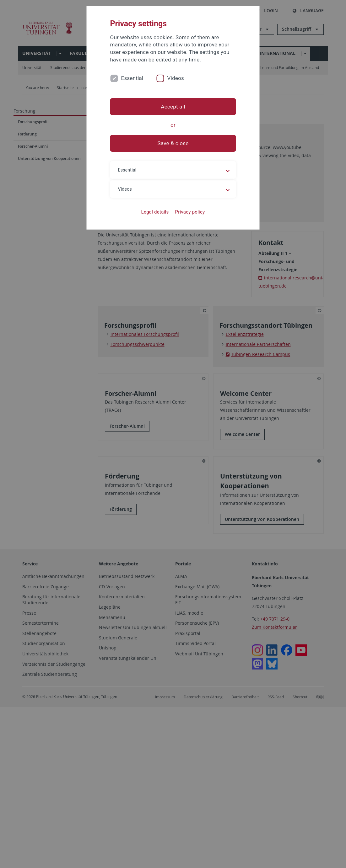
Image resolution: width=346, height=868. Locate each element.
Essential (132, 78)
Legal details (155, 212)
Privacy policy (190, 212)
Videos (176, 78)
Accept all (173, 107)
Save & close (173, 143)
